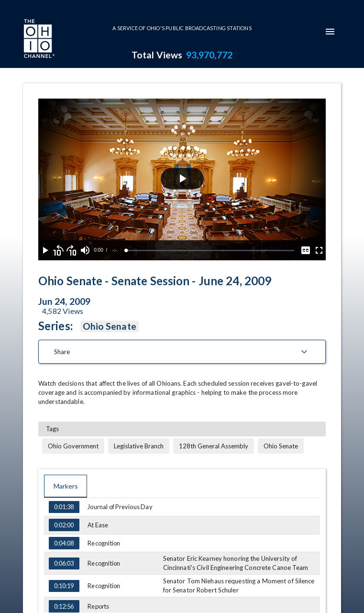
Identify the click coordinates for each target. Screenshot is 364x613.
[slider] (210, 251)
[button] (182, 352)
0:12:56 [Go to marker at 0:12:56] (64, 606)
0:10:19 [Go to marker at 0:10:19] (64, 586)
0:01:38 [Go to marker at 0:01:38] (64, 507)
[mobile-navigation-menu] (330, 32)
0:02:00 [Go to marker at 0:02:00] (64, 525)
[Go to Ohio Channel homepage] (38, 40)
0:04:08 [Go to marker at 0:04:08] (64, 543)
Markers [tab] (66, 486)
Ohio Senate (110, 326)
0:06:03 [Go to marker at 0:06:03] (64, 564)
